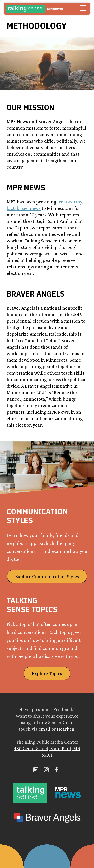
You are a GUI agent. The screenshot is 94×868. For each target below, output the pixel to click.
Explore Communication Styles (47, 576)
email (44, 729)
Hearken (66, 729)
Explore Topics (47, 673)
